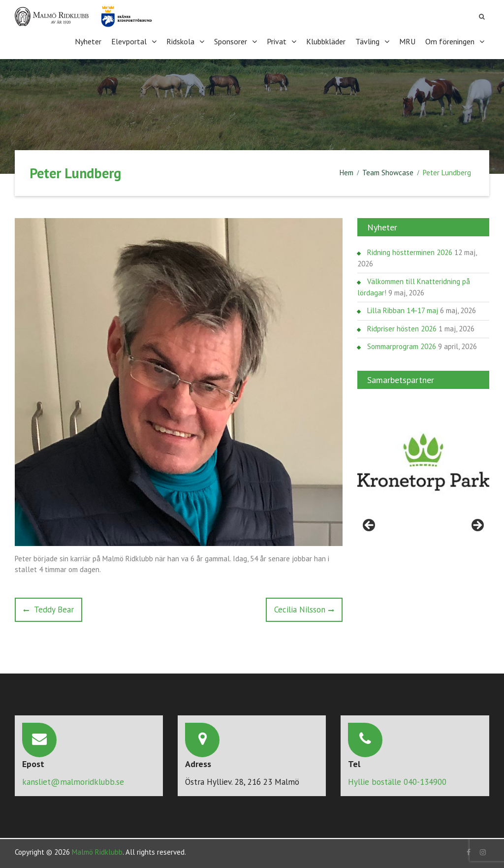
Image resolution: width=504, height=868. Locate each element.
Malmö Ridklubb (97, 851)
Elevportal (129, 41)
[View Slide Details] (423, 462)
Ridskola (180, 41)
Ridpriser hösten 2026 (402, 328)
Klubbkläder (326, 41)
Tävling (367, 41)
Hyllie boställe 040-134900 (397, 781)
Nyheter (88, 41)
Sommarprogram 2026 (402, 346)
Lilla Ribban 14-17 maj (403, 310)
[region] (423, 462)
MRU (407, 41)
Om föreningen (450, 41)
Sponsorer (231, 41)
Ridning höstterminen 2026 (410, 252)
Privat (277, 41)
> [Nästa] (477, 525)
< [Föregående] (370, 525)
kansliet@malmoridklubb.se (73, 781)
